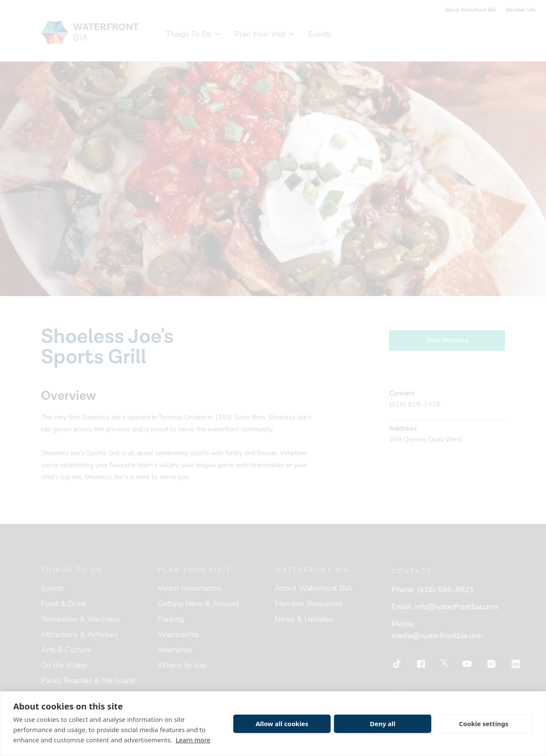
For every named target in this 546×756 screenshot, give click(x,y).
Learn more (193, 740)
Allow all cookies (282, 724)
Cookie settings (484, 724)
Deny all (383, 724)
